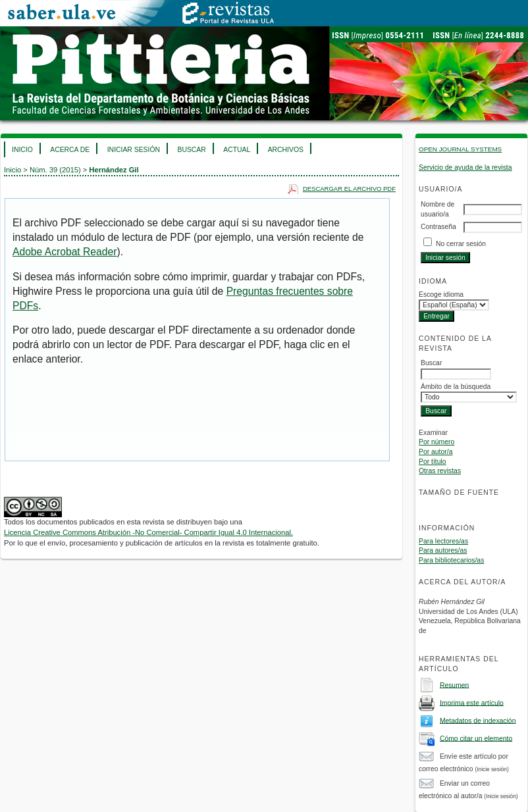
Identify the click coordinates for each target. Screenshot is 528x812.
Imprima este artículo (472, 702)
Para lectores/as (443, 541)
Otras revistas (440, 471)
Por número (436, 442)
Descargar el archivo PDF (349, 189)
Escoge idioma (441, 294)
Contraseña (438, 227)
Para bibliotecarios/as (451, 560)
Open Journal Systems (460, 149)
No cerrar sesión (461, 244)
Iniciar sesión (134, 150)
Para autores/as (443, 550)
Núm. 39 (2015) (55, 170)
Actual (237, 150)
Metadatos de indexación (478, 720)
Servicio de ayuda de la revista (465, 167)
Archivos (286, 150)
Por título (433, 462)
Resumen (454, 685)
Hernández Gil (114, 170)
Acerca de (70, 150)
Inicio (22, 150)
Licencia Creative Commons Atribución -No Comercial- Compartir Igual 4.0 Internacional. (148, 532)
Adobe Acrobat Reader (65, 252)
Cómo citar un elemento (476, 738)
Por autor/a (436, 452)
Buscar (191, 150)
